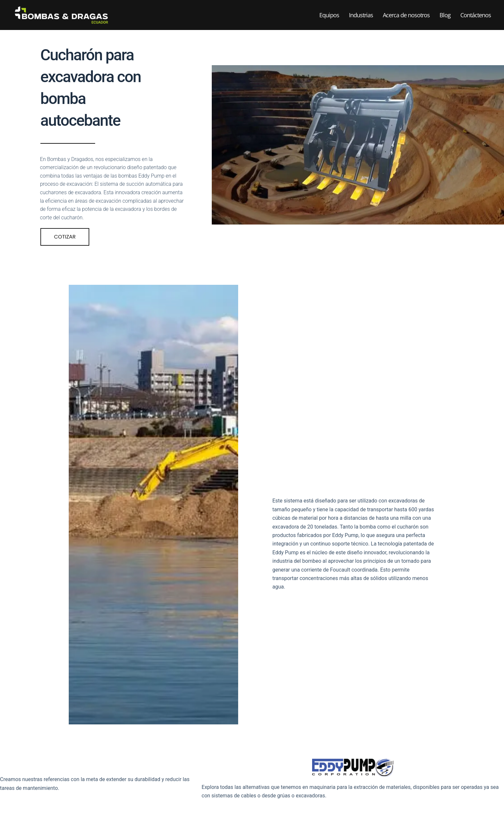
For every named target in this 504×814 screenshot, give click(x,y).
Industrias (361, 15)
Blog (445, 15)
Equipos (329, 15)
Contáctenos (476, 15)
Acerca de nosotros (406, 15)
